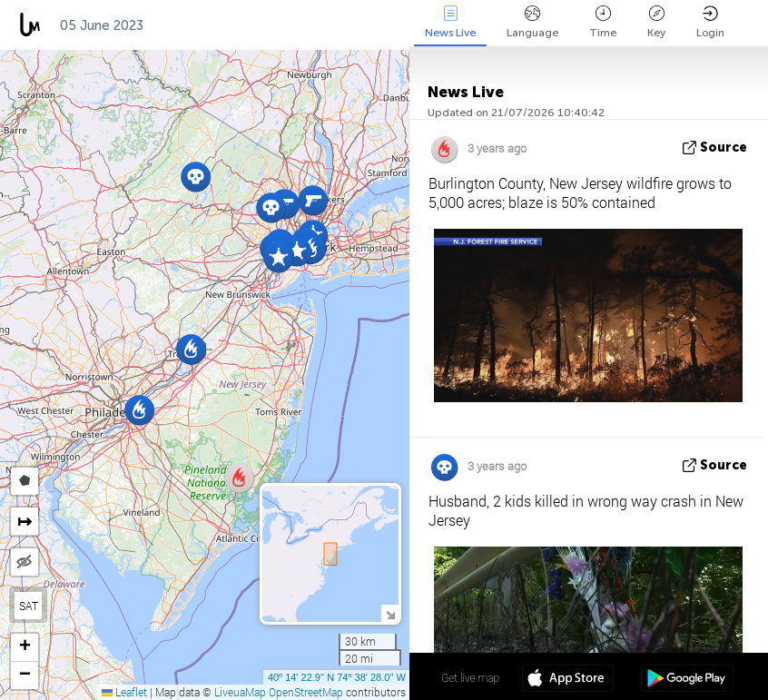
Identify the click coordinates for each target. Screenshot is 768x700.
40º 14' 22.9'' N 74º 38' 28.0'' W (337, 677)
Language (532, 22)
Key (656, 22)
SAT (29, 606)
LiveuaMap (240, 692)
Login (710, 22)
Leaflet (124, 692)
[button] (278, 257)
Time (603, 22)
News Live (450, 22)
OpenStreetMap (306, 692)
